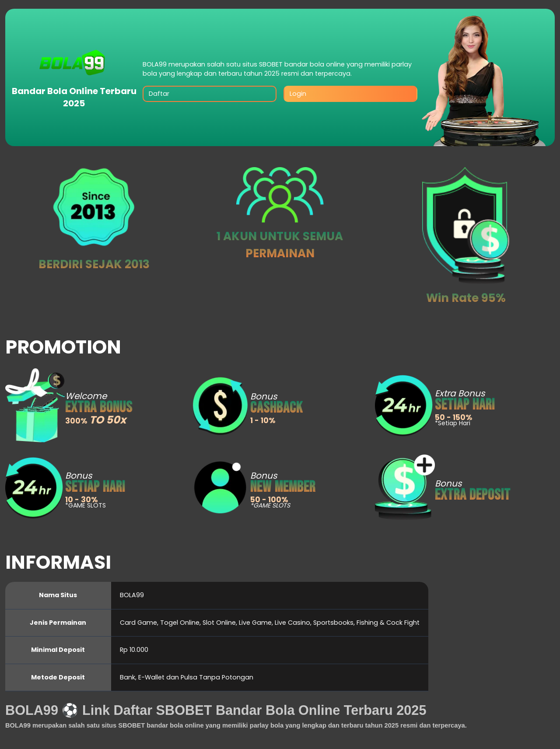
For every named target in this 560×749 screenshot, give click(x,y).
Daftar (159, 94)
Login (298, 94)
